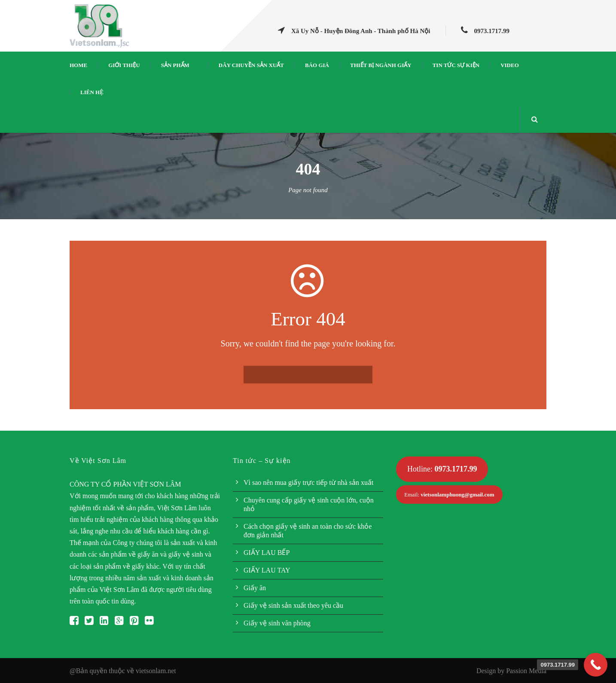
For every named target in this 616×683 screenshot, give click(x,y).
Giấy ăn (255, 588)
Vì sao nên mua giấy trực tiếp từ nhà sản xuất (308, 482)
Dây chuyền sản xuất (251, 65)
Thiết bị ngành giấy (381, 65)
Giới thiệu (124, 65)
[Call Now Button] (596, 665)
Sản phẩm (175, 65)
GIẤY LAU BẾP (267, 553)
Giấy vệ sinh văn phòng (277, 623)
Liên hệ (92, 92)
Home (78, 65)
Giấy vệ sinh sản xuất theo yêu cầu (293, 605)
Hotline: (442, 469)
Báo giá (317, 65)
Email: (449, 495)
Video (510, 65)
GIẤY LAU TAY (267, 570)
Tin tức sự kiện (456, 65)
